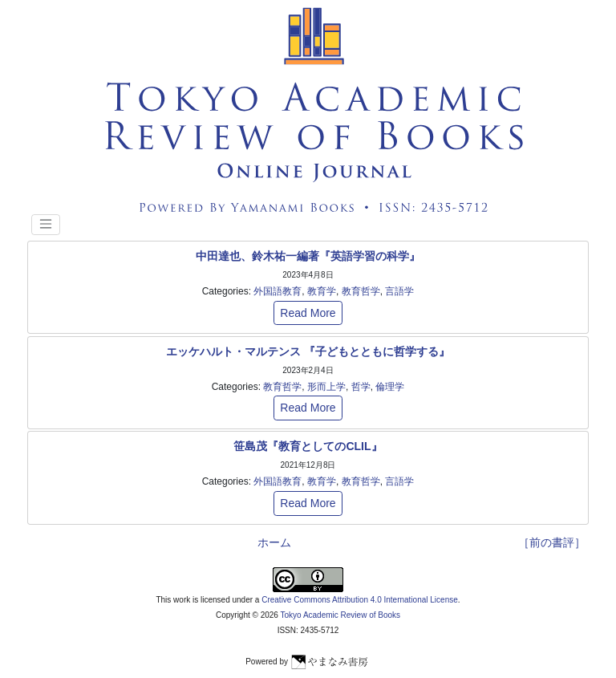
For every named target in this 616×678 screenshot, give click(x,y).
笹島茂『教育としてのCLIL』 (308, 446)
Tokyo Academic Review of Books (341, 615)
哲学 (361, 387)
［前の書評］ (552, 542)
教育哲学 (361, 291)
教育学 (322, 291)
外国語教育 (278, 291)
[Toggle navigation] (46, 225)
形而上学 (326, 387)
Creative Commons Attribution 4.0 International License (360, 600)
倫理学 (390, 387)
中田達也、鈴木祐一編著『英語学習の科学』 (308, 256)
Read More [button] (308, 313)
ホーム (274, 542)
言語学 (399, 291)
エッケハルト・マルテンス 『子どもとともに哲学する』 (308, 351)
